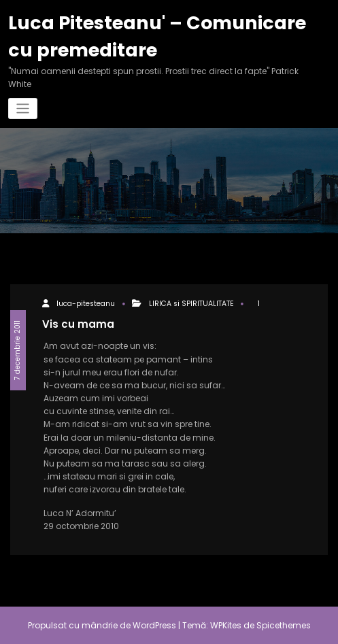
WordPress (154, 625)
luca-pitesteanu (86, 304)
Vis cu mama (78, 324)
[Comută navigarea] (23, 108)
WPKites (227, 625)
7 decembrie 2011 (17, 350)
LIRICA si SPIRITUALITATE (191, 304)
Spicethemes (284, 625)
